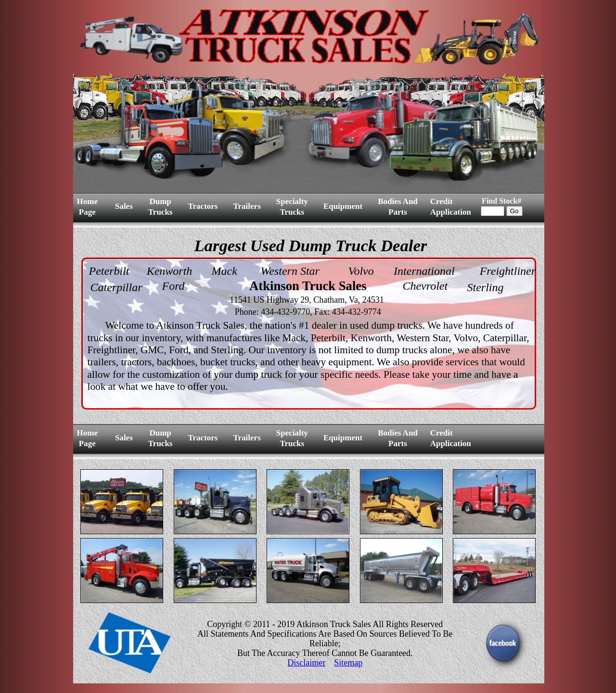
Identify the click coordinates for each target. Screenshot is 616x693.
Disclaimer (306, 663)
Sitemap (348, 663)
